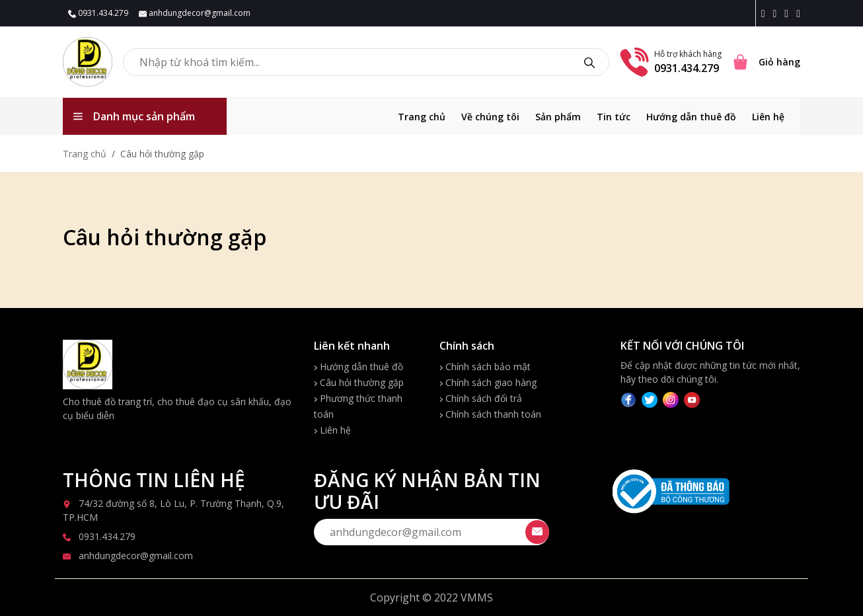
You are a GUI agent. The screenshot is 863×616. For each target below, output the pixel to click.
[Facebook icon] (766, 13)
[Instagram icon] (777, 13)
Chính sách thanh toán (490, 414)
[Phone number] (634, 61)
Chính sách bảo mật (485, 366)
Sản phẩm (558, 117)
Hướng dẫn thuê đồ (691, 117)
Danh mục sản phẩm (134, 116)
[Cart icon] (766, 62)
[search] (589, 62)
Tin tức (614, 117)
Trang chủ (422, 117)
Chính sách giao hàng (488, 382)
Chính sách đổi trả (481, 398)
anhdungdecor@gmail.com (195, 13)
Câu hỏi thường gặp (359, 382)
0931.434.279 (98, 13)
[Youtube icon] (798, 13)
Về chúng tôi (490, 117)
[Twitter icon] (789, 13)
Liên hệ (768, 117)
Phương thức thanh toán (358, 406)
